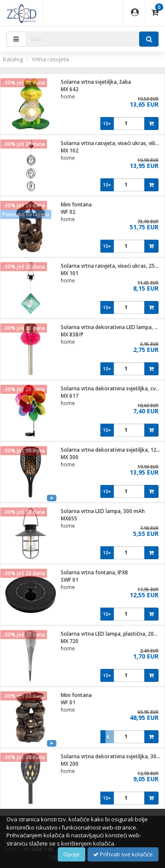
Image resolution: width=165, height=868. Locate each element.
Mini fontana (76, 204)
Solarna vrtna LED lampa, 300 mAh (103, 511)
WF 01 (68, 702)
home (68, 97)
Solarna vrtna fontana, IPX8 (94, 572)
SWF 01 (70, 580)
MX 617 (70, 396)
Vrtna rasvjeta (50, 59)
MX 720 (70, 641)
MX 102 (70, 150)
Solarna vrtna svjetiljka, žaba (96, 82)
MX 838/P (72, 334)
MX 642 (70, 89)
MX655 (69, 518)
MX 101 (70, 273)
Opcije (72, 854)
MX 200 (70, 764)
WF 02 (68, 212)
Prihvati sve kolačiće (123, 854)
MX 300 (70, 457)
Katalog (13, 59)
